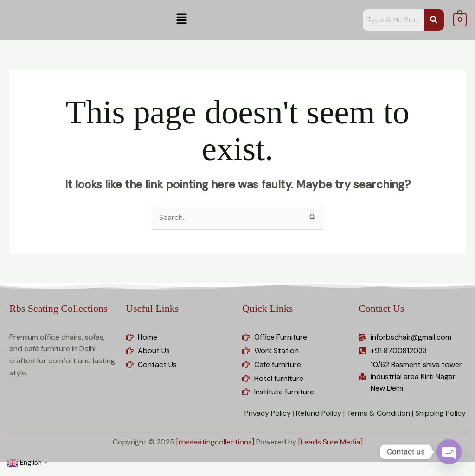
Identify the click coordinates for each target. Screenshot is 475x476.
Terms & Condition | (380, 413)
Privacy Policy (268, 413)
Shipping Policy (440, 413)
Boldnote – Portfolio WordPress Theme (127, 474)
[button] (181, 19)
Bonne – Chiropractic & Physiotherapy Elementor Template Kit (310, 474)
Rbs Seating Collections (58, 308)
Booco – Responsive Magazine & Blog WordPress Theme (355, 474)
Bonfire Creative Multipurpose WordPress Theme (241, 474)
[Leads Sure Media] (331, 442)
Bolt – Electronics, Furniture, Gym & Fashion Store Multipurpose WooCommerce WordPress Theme (184, 474)
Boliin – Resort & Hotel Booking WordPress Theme (149, 474)
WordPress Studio (113, 474)
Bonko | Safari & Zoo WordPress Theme (286, 474)
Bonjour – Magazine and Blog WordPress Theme (265, 474)
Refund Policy (319, 413)
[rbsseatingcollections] (215, 442)
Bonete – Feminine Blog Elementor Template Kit (218, 474)
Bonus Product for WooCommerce (333, 474)
